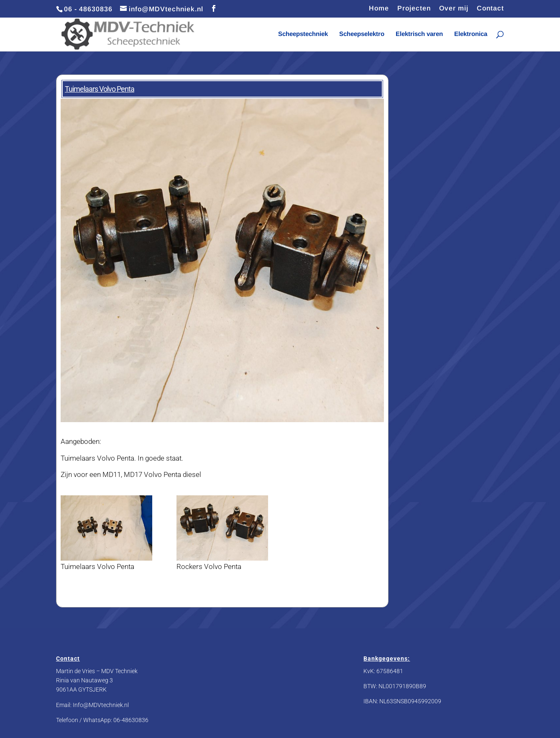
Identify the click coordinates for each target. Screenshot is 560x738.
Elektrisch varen (419, 34)
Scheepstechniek (303, 34)
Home (379, 8)
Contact (490, 8)
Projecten (414, 8)
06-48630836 (131, 720)
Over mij (454, 8)
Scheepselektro (362, 34)
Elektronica (471, 34)
